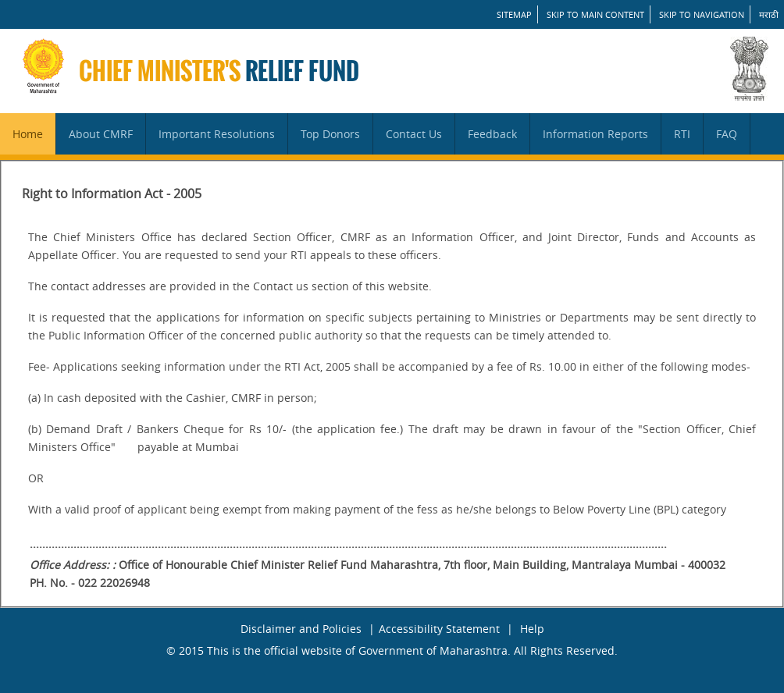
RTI (682, 134)
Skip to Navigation (702, 14)
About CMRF (101, 134)
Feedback (492, 134)
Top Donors (330, 134)
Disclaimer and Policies (301, 629)
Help (532, 629)
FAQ (727, 134)
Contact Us (414, 134)
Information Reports (595, 134)
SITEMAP (514, 14)
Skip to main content (595, 14)
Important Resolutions (217, 134)
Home (28, 134)
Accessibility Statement (439, 629)
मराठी (769, 14)
